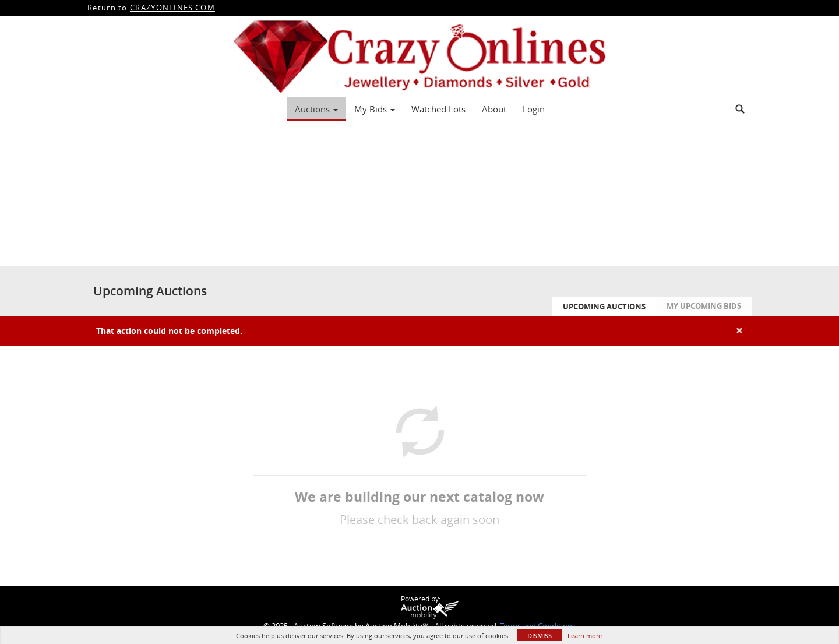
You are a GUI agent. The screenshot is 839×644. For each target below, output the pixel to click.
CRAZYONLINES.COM (172, 8)
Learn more (585, 636)
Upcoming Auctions (604, 307)
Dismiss (540, 636)
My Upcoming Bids (704, 306)
